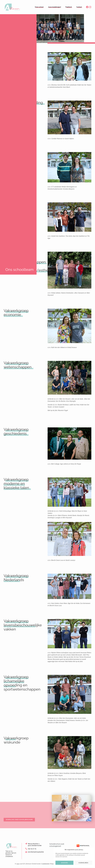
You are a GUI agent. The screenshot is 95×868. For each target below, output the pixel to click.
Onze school (39, 7)
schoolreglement (55, 846)
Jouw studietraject (54, 7)
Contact (79, 7)
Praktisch (69, 7)
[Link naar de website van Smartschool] (83, 846)
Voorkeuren (83, 863)
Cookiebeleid (45, 864)
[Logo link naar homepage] (12, 7)
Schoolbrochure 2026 (57, 844)
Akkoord (64, 863)
